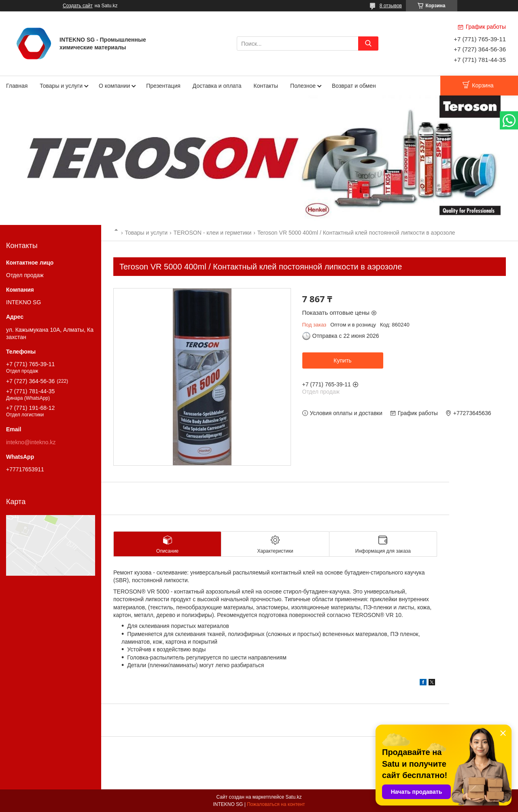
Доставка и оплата (217, 86)
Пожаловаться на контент (276, 804)
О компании (114, 86)
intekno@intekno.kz (31, 442)
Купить (342, 360)
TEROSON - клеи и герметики (213, 233)
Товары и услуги (61, 86)
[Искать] (368, 43)
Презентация (163, 86)
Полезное (303, 86)
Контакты (266, 86)
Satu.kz (293, 797)
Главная (17, 86)
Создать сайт (78, 6)
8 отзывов (391, 6)
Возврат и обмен (354, 86)
